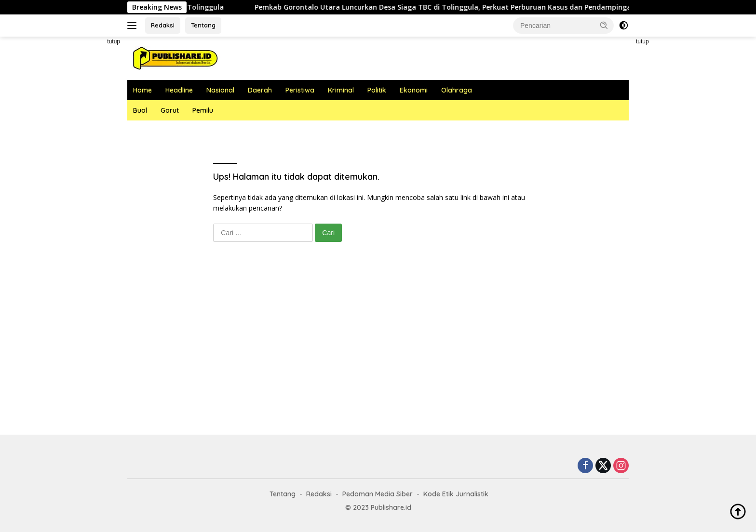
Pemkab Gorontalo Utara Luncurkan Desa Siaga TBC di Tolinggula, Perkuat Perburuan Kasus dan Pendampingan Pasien (471, 7)
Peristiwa (300, 90)
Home (142, 90)
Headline (179, 90)
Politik (377, 90)
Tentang (203, 25)
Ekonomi (414, 90)
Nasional (220, 90)
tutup (114, 41)
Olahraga (457, 90)
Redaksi (163, 25)
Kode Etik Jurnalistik (456, 494)
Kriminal (341, 90)
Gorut (170, 110)
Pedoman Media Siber (378, 494)
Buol (140, 110)
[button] (604, 25)
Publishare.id (391, 507)
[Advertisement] (84, 181)
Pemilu (203, 110)
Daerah (260, 90)
